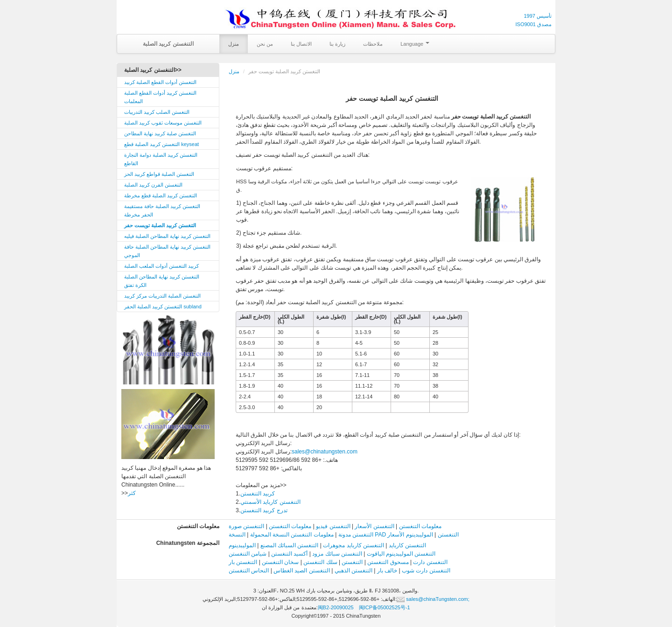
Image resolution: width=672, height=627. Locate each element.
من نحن (265, 44)
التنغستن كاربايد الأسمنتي (270, 502)
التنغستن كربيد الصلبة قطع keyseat (161, 144)
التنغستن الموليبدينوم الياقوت (401, 554)
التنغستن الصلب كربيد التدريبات (157, 112)
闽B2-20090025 (336, 607)
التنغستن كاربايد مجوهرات (353, 545)
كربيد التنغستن (258, 494)
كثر (132, 493)
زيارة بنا (337, 44)
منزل (234, 44)
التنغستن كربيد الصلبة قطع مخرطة (161, 195)
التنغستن (352, 562)
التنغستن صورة (246, 526)
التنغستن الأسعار (374, 526)
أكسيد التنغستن (289, 554)
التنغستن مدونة (356, 535)
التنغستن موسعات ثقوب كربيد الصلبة (163, 123)
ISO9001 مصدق (534, 24)
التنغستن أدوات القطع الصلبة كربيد (160, 82)
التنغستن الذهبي (353, 571)
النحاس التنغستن (249, 571)
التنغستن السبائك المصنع (290, 545)
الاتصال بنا (301, 44)
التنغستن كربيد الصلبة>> (153, 70)
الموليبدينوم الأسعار (410, 535)
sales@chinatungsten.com (325, 452)
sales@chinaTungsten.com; (433, 599)
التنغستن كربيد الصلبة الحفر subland (163, 307)
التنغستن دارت (430, 562)
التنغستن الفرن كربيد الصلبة (153, 185)
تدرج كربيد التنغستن (264, 510)
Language (415, 44)
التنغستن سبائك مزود (337, 554)
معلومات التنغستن (420, 526)
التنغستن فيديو (333, 526)
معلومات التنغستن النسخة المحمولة (292, 535)
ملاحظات (373, 44)
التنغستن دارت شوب (426, 571)
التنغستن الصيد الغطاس (302, 571)
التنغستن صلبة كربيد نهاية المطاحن (160, 133)
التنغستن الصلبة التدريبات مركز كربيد (162, 296)
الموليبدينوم (242, 545)
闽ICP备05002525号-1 (385, 607)
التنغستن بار (243, 562)
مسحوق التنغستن (388, 562)
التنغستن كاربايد (407, 545)
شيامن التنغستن (248, 554)
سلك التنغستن (320, 562)
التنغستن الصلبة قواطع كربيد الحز (159, 174)
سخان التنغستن (280, 562)
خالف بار (387, 571)
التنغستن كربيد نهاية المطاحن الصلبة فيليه (167, 236)
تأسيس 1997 (538, 16)
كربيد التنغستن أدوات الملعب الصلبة (161, 266)
